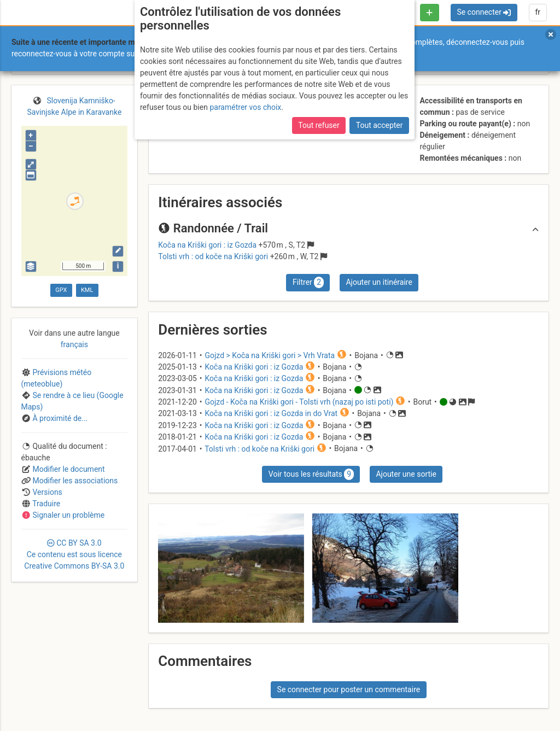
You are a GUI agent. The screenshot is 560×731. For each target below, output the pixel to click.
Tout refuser (319, 125)
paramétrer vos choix (245, 107)
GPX (61, 290)
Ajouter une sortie (406, 474)
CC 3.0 (74, 554)
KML (87, 290)
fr (538, 12)
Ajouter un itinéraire (379, 282)
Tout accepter (380, 125)
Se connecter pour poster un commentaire (349, 689)
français (74, 344)
